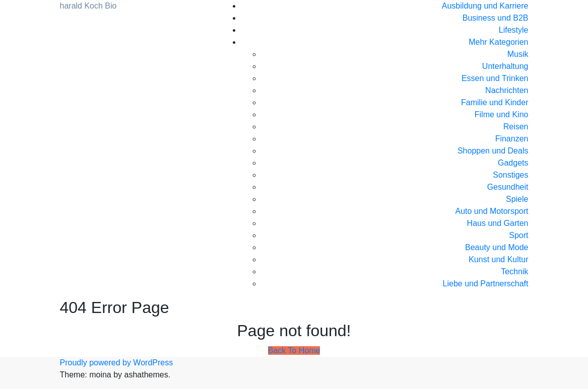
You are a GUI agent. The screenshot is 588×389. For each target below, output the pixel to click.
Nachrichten (507, 90)
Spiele (517, 199)
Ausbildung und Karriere (485, 6)
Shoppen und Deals (493, 151)
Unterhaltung (505, 66)
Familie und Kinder (495, 102)
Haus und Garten (498, 223)
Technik (514, 271)
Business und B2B (496, 18)
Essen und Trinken (495, 78)
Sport (518, 235)
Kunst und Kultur (498, 259)
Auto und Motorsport (492, 211)
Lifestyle (514, 30)
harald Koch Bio (88, 6)
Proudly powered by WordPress (117, 363)
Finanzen (512, 139)
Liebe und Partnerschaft (486, 284)
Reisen (516, 127)
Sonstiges (510, 175)
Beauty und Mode (497, 247)
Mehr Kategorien (498, 42)
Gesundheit (508, 187)
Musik (518, 54)
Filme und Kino (502, 114)
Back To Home (294, 351)
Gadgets (513, 163)
